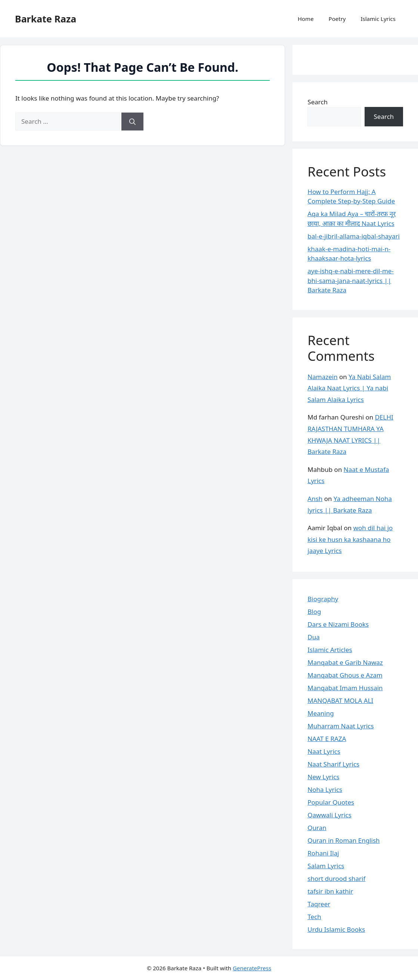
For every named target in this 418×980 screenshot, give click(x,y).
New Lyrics (323, 777)
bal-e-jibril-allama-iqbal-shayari (354, 236)
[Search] (132, 122)
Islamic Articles (330, 650)
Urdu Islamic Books (336, 929)
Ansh (315, 499)
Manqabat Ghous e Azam (345, 675)
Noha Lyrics (325, 789)
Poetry (337, 19)
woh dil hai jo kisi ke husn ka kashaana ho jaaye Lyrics (350, 539)
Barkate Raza (46, 19)
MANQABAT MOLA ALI (340, 701)
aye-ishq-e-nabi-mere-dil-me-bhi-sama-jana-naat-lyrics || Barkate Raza (351, 280)
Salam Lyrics (326, 866)
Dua (313, 637)
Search (318, 102)
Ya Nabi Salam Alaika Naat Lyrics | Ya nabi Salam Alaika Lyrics (349, 388)
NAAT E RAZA (327, 739)
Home (306, 19)
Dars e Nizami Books (338, 624)
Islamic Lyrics (378, 19)
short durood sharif (336, 878)
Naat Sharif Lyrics (333, 764)
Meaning (321, 713)
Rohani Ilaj (323, 853)
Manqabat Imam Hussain (345, 688)
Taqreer (319, 904)
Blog (314, 612)
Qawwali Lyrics (329, 815)
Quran (317, 828)
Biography (323, 599)
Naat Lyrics (324, 751)
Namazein (322, 377)
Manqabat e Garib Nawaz (345, 662)
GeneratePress (252, 968)
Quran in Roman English (343, 840)
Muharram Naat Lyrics (340, 726)
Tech (314, 917)
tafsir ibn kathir (330, 891)
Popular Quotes (331, 802)
